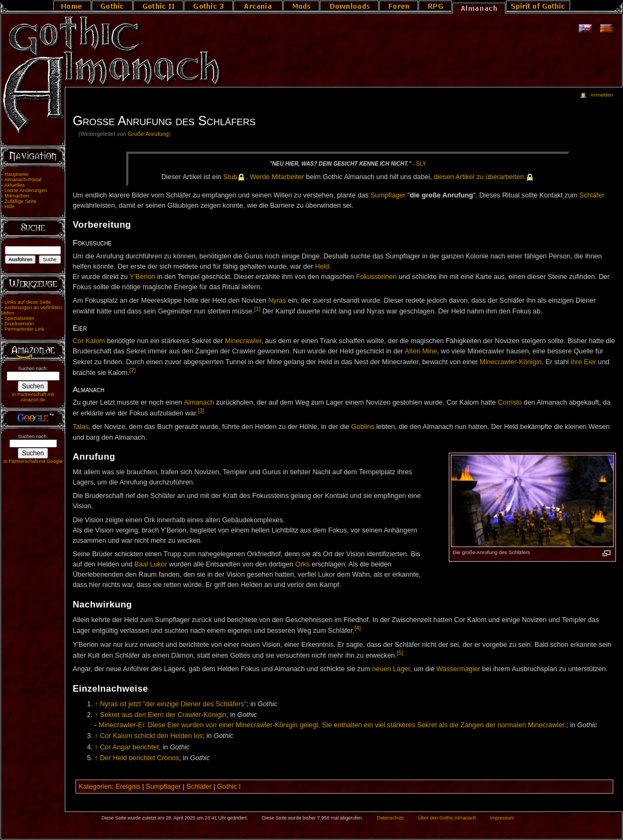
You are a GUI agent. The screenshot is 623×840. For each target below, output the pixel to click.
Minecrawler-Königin (511, 362)
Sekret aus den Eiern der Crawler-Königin (163, 715)
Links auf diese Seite (28, 302)
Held (322, 267)
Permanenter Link (24, 329)
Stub (230, 177)
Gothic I (229, 787)
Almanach (199, 402)
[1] (257, 309)
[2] (133, 370)
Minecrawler (243, 341)
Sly (421, 164)
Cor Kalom (89, 341)
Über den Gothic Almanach (447, 818)
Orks (302, 564)
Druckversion (19, 324)
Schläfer (592, 195)
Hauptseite (16, 174)
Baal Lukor (151, 564)
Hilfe (9, 207)
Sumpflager (388, 195)
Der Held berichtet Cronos (139, 758)
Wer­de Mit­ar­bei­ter (277, 177)
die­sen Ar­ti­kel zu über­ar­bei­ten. (480, 177)
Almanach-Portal (23, 180)
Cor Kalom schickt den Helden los (151, 736)
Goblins (363, 427)
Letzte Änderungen (26, 190)
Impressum (502, 818)
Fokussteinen (376, 277)
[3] (201, 411)
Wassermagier (458, 669)
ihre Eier (583, 362)
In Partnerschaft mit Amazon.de (33, 397)
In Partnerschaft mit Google (33, 461)
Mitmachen (17, 196)
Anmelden (601, 95)
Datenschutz (391, 818)
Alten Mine (421, 351)
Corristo (510, 402)
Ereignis (128, 787)
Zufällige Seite (20, 201)
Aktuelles (15, 185)
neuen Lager (391, 669)
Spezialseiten (19, 318)
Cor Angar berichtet (129, 747)
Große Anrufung (148, 134)
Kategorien (95, 787)
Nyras (277, 301)
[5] (400, 653)
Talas (81, 427)
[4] (358, 628)
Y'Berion (142, 277)
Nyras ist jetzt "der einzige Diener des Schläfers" (173, 704)
